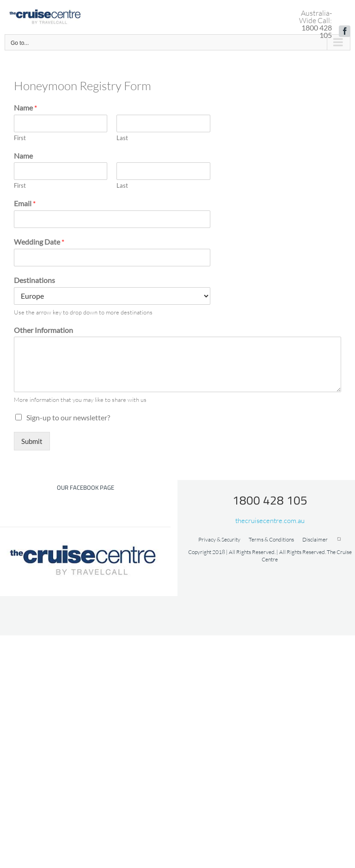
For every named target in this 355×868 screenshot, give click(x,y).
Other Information (43, 330)
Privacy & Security (219, 539)
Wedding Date (39, 242)
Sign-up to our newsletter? (68, 417)
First (20, 138)
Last (122, 138)
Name (25, 108)
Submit (32, 441)
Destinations (34, 280)
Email (25, 203)
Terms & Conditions (271, 539)
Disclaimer (315, 539)
